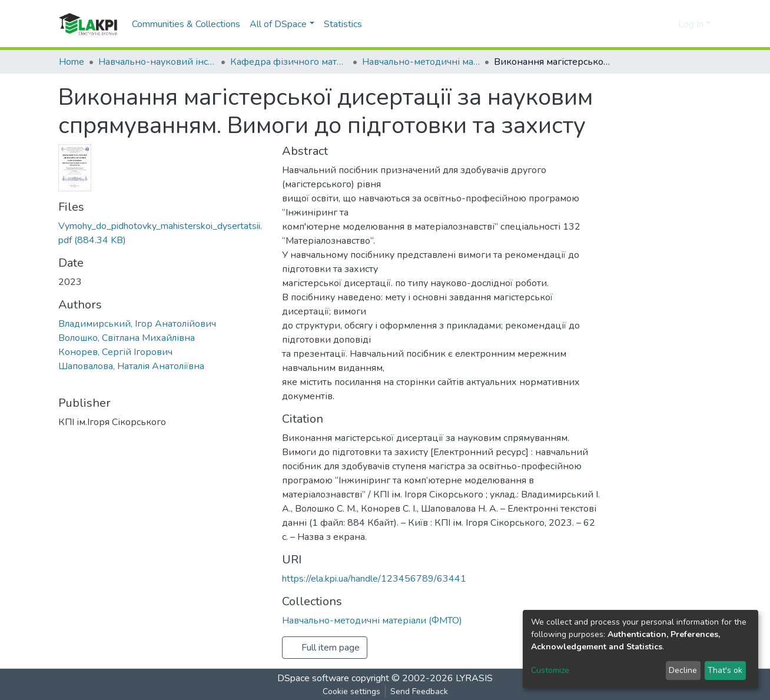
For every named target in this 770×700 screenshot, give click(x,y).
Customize (550, 670)
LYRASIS (474, 678)
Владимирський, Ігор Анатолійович (137, 324)
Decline (683, 670)
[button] (667, 24)
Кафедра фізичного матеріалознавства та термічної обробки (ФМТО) (289, 62)
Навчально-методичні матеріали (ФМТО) (421, 62)
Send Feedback (419, 691)
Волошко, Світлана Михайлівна (127, 338)
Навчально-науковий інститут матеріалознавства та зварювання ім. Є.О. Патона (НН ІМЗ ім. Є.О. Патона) (157, 62)
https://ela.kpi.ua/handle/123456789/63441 (374, 579)
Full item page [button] (325, 648)
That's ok (725, 670)
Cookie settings (351, 691)
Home (72, 62)
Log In (691, 24)
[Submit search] (650, 24)
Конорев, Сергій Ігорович (115, 352)
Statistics (343, 24)
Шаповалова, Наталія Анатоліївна (131, 366)
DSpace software (313, 678)
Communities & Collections (186, 24)
